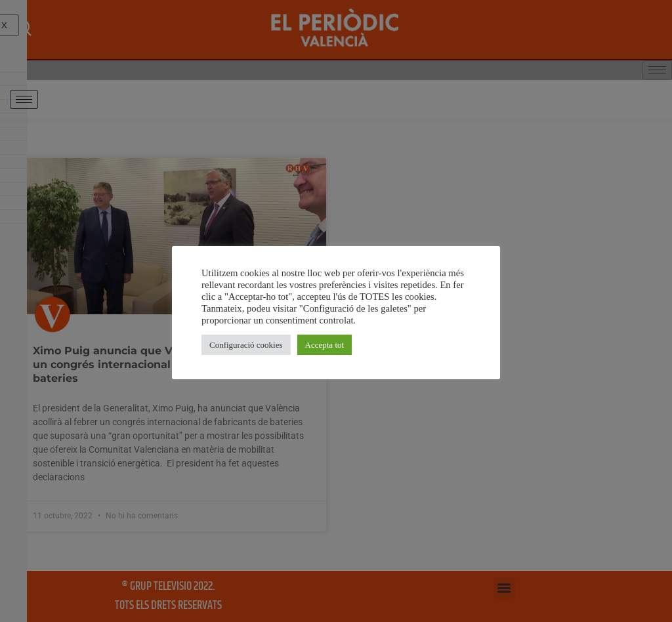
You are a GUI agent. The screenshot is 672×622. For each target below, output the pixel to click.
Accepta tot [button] (325, 345)
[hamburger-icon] (24, 99)
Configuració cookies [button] (246, 345)
